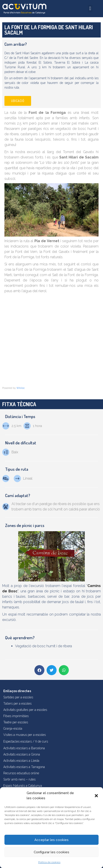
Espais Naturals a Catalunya (23, 786)
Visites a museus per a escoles (25, 735)
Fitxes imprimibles (16, 716)
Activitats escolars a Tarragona (24, 767)
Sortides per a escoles (18, 697)
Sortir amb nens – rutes (19, 779)
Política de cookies (49, 862)
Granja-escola (13, 729)
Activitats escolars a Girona (22, 754)
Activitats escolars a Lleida (21, 761)
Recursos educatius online (21, 773)
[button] (96, 796)
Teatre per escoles (16, 722)
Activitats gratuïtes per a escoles (25, 710)
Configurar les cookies (51, 852)
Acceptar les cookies (51, 840)
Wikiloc (21, 388)
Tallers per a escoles (17, 704)
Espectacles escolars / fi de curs (26, 741)
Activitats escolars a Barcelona (24, 748)
